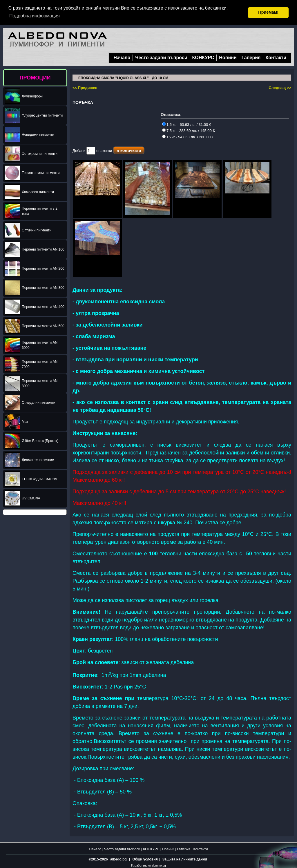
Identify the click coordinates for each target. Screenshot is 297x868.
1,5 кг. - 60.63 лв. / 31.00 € (187, 124)
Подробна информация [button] (35, 16)
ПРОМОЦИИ (35, 77)
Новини (228, 57)
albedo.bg (118, 859)
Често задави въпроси (161, 57)
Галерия (251, 57)
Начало (122, 57)
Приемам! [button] (268, 12)
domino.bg (159, 865)
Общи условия (145, 859)
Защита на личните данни (185, 859)
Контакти (276, 57)
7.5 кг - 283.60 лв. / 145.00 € (189, 130)
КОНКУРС (203, 57)
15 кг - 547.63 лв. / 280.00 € (188, 137)
